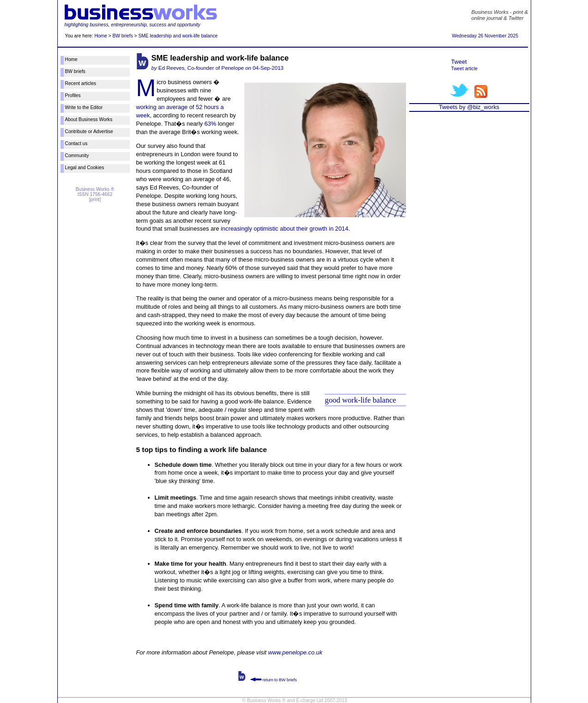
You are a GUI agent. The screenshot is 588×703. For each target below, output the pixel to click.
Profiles (73, 95)
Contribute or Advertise (89, 131)
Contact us (76, 144)
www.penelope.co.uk (295, 652)
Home (100, 36)
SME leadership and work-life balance (178, 36)
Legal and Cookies (85, 168)
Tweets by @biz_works (469, 107)
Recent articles (81, 83)
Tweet (459, 62)
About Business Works (89, 119)
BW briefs (122, 36)
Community (77, 156)
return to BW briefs (273, 680)
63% (210, 124)
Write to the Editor (84, 107)
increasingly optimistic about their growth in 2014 (285, 229)
